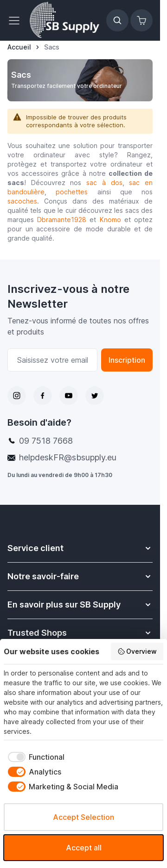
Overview (137, 651)
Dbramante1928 (62, 220)
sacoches (22, 201)
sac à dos (104, 183)
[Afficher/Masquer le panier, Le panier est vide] (141, 20)
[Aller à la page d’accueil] (19, 47)
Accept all (84, 848)
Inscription (127, 360)
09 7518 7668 (46, 441)
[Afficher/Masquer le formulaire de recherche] (117, 20)
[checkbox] (34, 757)
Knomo (110, 220)
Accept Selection (83, 817)
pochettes (72, 192)
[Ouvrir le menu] (17, 20)
